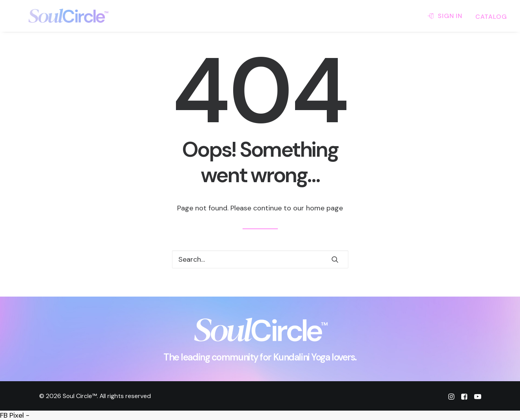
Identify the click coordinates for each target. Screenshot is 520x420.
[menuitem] (448, 16)
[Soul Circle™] (55, 16)
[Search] (260, 259)
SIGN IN (450, 16)
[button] (335, 259)
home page (324, 208)
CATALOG (491, 17)
